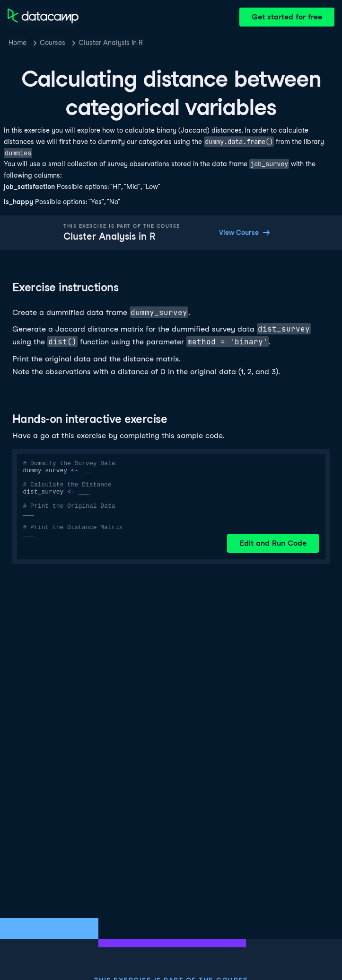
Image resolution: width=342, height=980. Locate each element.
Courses (53, 43)
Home (18, 43)
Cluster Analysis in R (111, 43)
